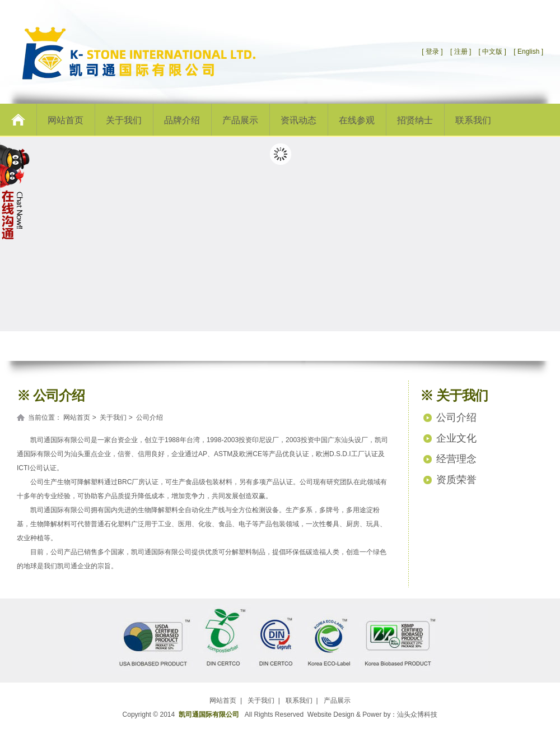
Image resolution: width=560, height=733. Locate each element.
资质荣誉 (456, 480)
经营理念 (456, 459)
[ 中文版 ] (493, 52)
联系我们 (473, 120)
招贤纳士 (415, 120)
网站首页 (66, 120)
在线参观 (357, 120)
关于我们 (124, 120)
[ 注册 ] (460, 52)
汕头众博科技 (417, 715)
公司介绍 (456, 417)
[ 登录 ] (432, 52)
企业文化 (456, 438)
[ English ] (528, 52)
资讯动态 (298, 120)
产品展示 (240, 120)
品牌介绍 (182, 120)
